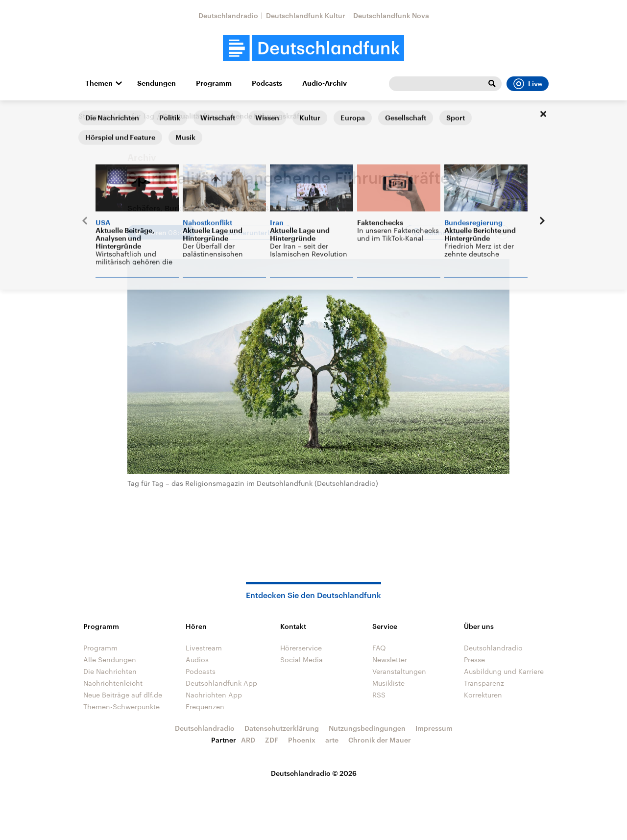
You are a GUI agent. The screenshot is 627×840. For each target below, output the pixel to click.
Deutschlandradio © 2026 (314, 773)
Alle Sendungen (110, 660)
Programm (214, 83)
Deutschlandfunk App (221, 683)
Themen (99, 83)
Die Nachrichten (110, 671)
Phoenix (302, 740)
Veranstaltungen (399, 671)
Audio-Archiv (325, 83)
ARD (248, 740)
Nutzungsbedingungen (367, 728)
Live (528, 84)
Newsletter (390, 660)
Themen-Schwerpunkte (121, 707)
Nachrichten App (214, 695)
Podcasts (267, 83)
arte (332, 740)
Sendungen (157, 83)
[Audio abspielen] (161, 232)
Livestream (204, 648)
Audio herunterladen (251, 232)
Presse (474, 660)
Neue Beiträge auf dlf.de (123, 695)
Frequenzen (205, 707)
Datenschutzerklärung (282, 728)
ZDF (272, 740)
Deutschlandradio (228, 15)
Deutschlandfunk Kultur (306, 15)
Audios (197, 660)
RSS (379, 695)
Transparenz (484, 683)
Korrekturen (483, 695)
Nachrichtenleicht (113, 683)
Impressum (434, 728)
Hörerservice (301, 648)
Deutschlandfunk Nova (391, 15)
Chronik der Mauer (380, 740)
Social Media (301, 660)
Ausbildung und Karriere (504, 671)
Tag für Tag (136, 116)
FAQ (379, 648)
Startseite (94, 116)
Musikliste (388, 683)
